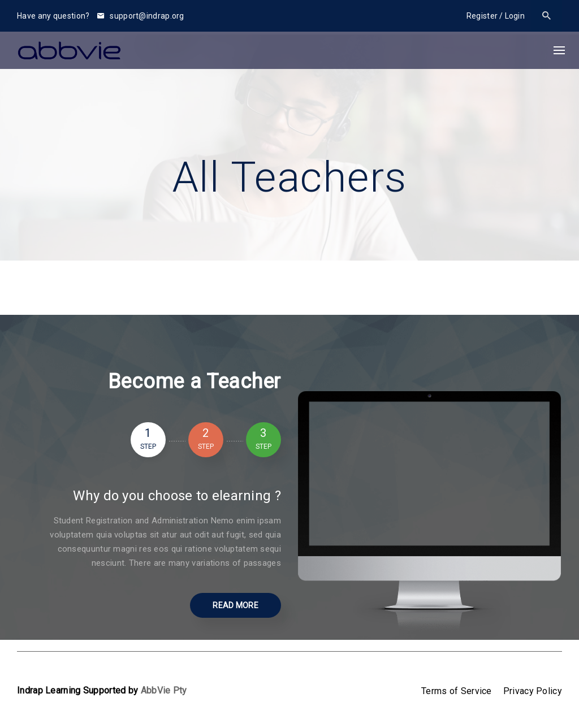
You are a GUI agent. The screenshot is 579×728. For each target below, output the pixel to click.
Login (515, 16)
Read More (236, 605)
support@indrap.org (141, 16)
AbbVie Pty (164, 690)
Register (482, 16)
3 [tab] (263, 440)
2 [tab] (206, 440)
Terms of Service (457, 691)
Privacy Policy (533, 691)
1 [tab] (148, 440)
